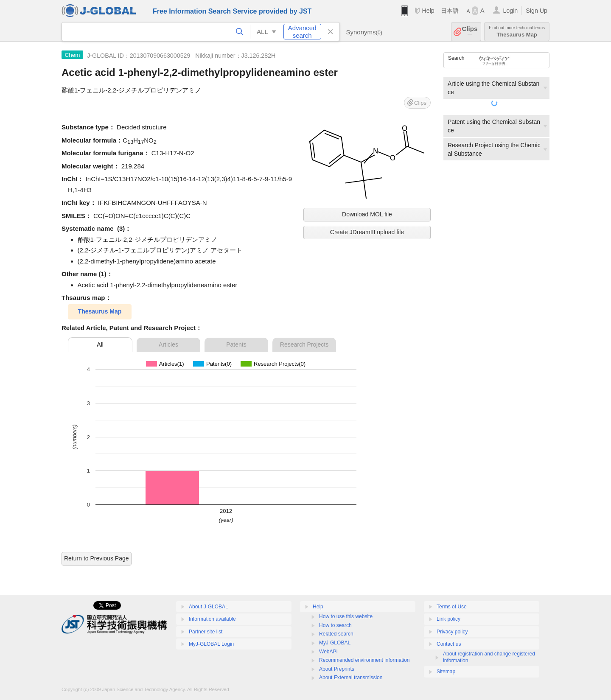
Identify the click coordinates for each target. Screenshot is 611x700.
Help (428, 11)
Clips (470, 32)
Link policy (448, 619)
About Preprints (337, 669)
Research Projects (304, 344)
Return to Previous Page (97, 558)
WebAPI (328, 652)
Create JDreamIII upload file (367, 232)
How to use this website (346, 616)
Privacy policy (452, 632)
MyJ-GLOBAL (335, 643)
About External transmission (351, 678)
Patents (236, 344)
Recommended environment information (364, 660)
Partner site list (206, 632)
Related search (336, 634)
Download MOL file (367, 214)
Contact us (449, 644)
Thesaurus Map (517, 32)
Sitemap (446, 672)
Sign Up (537, 11)
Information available (212, 619)
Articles (168, 344)
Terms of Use (452, 607)
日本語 (450, 11)
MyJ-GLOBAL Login (211, 644)
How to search (335, 625)
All (100, 344)
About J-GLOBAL (209, 607)
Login (510, 11)
